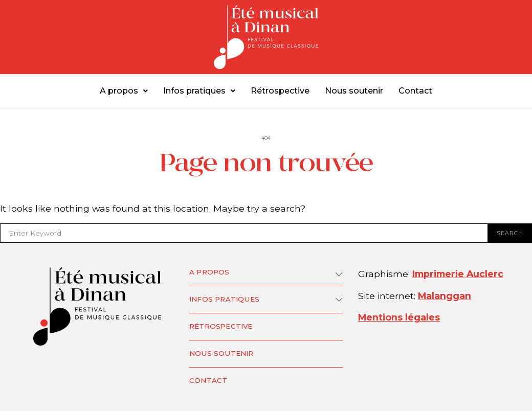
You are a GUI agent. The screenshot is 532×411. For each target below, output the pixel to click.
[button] (124, 91)
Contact (415, 91)
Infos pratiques (199, 91)
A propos (124, 91)
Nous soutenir (354, 91)
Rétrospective (280, 91)
